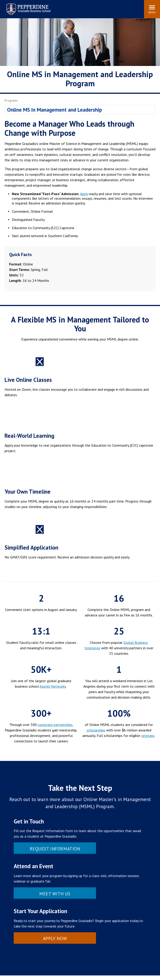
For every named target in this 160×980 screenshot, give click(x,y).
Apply (84, 194)
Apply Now (55, 938)
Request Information (55, 849)
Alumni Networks (53, 686)
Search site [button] (78, 7)
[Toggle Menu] (152, 9)
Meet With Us (55, 894)
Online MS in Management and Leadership (55, 110)
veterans (148, 736)
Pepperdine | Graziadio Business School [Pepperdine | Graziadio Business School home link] (22, 6)
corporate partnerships (55, 725)
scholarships (96, 730)
